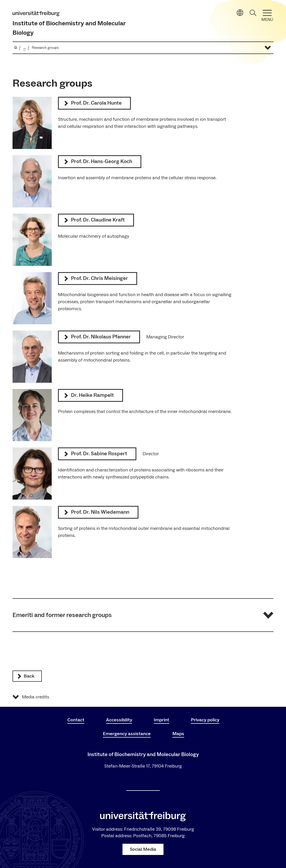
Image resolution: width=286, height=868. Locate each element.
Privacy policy (205, 720)
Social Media (143, 849)
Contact (76, 720)
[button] (143, 615)
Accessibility (119, 720)
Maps (178, 734)
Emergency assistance (127, 734)
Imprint (162, 720)
